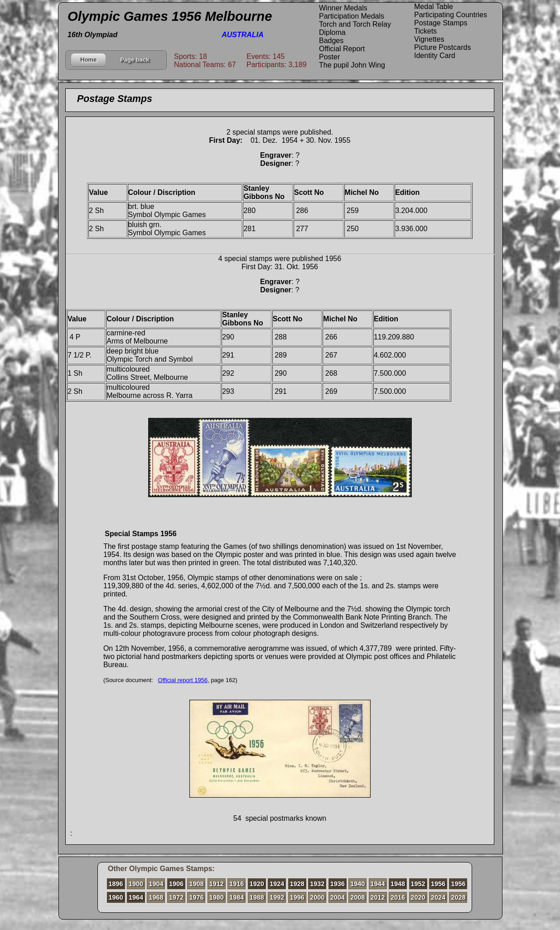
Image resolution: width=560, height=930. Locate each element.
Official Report (342, 49)
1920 (257, 884)
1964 (136, 897)
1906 (176, 884)
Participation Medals (352, 16)
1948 (398, 884)
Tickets (425, 31)
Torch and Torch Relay (355, 24)
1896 (116, 884)
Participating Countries (451, 15)
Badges (331, 41)
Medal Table (434, 7)
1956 (438, 884)
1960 (116, 897)
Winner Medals (343, 8)
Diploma (332, 32)
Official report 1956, (184, 680)
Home (88, 60)
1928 (297, 884)
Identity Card (435, 56)
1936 (338, 884)
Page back (135, 60)
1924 (277, 884)
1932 (317, 884)
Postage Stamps (441, 23)
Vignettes (429, 39)
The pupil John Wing (352, 65)
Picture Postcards (442, 47)
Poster (329, 57)
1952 (418, 884)
